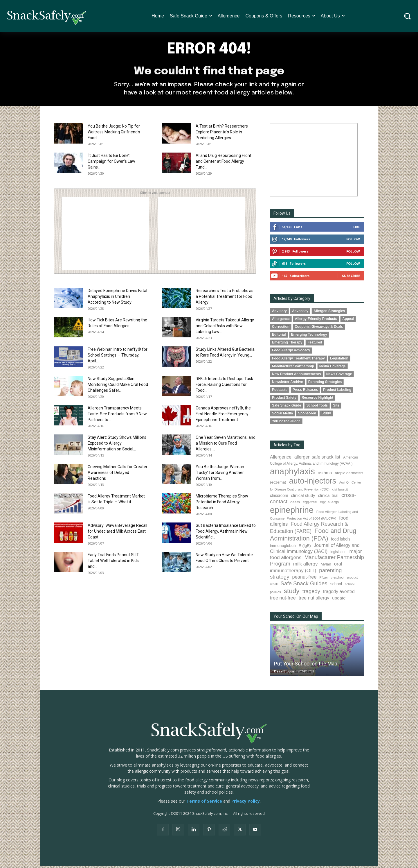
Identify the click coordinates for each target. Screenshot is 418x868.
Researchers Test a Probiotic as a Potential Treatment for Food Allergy (225, 298)
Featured (315, 344)
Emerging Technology (309, 337)
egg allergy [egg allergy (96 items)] (329, 504)
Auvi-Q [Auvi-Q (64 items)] (344, 484)
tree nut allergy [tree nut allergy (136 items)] (314, 600)
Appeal (348, 321)
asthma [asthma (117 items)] (325, 475)
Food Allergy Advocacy (291, 352)
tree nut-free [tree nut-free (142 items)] (283, 599)
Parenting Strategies (325, 384)
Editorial (279, 337)
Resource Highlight (317, 399)
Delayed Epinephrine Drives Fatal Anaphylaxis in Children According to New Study (117, 298)
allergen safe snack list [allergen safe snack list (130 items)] (317, 459)
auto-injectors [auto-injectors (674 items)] (313, 483)
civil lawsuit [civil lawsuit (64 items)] (340, 491)
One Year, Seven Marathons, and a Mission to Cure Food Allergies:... (226, 445)
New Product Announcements (297, 376)
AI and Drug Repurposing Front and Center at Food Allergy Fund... (224, 163)
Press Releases (305, 391)
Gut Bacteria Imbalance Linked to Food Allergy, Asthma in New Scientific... (226, 533)
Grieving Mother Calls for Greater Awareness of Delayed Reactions (118, 475)
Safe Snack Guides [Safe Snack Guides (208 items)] (304, 585)
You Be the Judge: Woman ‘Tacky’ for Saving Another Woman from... (220, 475)
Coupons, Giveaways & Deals (319, 329)
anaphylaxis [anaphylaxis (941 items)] (292, 473)
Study (326, 415)
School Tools (317, 407)
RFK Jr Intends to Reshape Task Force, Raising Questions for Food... (224, 386)
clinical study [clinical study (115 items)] (303, 497)
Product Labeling (337, 391)
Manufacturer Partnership (293, 368)
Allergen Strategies (329, 313)
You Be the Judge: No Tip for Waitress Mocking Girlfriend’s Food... (114, 134)
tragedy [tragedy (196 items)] (311, 593)
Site (336, 407)
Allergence (281, 321)
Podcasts (280, 391)
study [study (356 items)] (292, 593)
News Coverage (339, 376)
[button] (407, 16)
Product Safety (284, 399)
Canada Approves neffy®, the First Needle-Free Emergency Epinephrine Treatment (223, 416)
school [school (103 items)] (336, 586)
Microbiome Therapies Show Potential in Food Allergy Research (222, 504)
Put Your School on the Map (306, 665)
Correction (281, 329)
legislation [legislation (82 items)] (338, 554)
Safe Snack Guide (287, 407)
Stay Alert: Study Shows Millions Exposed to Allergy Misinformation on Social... (117, 445)
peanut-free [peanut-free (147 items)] (305, 579)
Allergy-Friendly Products (316, 321)
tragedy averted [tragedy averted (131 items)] (339, 593)
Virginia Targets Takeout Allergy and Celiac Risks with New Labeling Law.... (225, 328)
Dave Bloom (284, 673)
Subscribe (351, 278)
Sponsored (307, 415)
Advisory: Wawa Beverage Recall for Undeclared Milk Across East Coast (117, 533)
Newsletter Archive (288, 384)
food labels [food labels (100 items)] (340, 541)
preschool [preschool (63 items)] (338, 579)
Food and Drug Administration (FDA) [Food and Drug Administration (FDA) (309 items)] (313, 537)
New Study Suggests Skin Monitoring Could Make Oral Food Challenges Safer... (118, 386)
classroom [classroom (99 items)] (279, 497)
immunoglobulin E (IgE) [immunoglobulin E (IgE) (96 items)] (290, 548)
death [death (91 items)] (295, 504)
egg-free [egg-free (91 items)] (310, 504)
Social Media (282, 415)
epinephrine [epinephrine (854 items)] (292, 512)
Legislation (339, 360)
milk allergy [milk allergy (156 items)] (306, 566)
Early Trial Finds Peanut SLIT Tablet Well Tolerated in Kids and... (113, 563)
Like (357, 229)
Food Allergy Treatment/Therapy (298, 360)
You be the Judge (286, 423)
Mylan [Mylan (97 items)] (326, 566)
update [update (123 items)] (339, 600)
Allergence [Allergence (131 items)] (281, 459)
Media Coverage (333, 368)
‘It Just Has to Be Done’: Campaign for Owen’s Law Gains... (111, 163)
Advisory (279, 313)
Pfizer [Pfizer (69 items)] (324, 579)
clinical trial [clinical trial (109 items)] (328, 497)
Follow (353, 241)
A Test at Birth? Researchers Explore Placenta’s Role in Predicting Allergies (222, 134)
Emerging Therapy (287, 344)
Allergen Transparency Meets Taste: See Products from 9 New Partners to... (117, 416)
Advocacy (300, 313)
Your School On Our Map (296, 618)
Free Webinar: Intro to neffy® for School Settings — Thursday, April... (118, 357)
